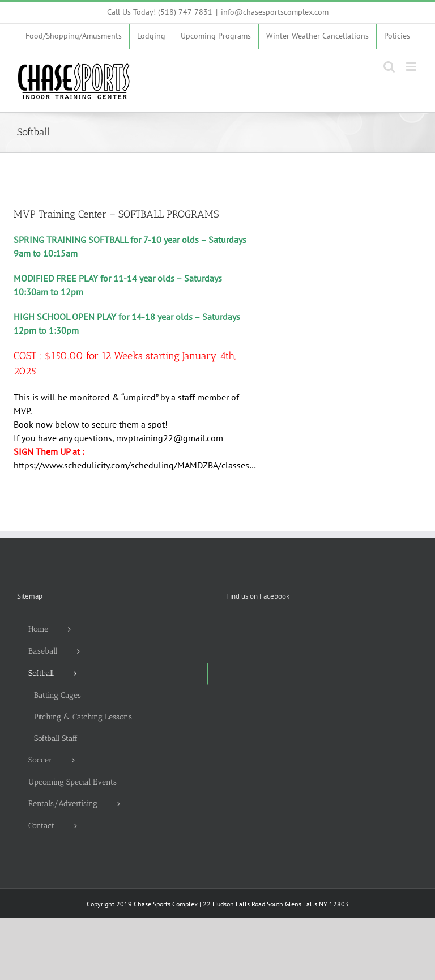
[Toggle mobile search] (389, 67)
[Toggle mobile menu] (412, 67)
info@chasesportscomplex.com (275, 12)
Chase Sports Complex (166, 904)
